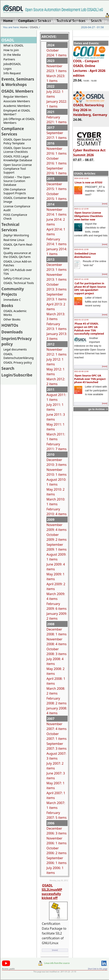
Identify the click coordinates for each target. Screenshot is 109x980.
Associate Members (17, 101)
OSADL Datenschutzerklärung (19, 356)
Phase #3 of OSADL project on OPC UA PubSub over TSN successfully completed (89, 329)
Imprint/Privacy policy (63, 21)
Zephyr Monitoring (16, 235)
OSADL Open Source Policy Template (17, 141)
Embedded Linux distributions (85, 255)
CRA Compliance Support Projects (15, 191)
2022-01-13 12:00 (81, 320)
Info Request (12, 73)
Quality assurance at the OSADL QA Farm (17, 255)
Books (7, 305)
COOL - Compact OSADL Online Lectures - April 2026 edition (89, 66)
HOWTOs (10, 325)
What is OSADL (13, 45)
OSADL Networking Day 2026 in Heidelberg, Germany (90, 108)
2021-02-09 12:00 (81, 371)
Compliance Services (13, 131)
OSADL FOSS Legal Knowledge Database (18, 158)
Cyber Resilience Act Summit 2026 (89, 151)
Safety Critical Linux (17, 278)
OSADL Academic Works (15, 313)
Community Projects (13, 292)
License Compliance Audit (17, 208)
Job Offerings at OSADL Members (19, 121)
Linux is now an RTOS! (88, 182)
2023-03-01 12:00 (81, 249)
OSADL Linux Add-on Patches (17, 263)
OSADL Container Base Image (19, 200)
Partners (9, 59)
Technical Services (10, 227)
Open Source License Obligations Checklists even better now (88, 216)
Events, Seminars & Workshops (18, 82)
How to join (11, 50)
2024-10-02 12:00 (81, 178)
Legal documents (15, 349)
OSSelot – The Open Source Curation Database (17, 181)
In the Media (12, 55)
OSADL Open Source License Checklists (17, 150)
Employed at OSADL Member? (17, 112)
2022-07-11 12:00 (81, 279)
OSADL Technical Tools (19, 283)
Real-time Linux (14, 240)
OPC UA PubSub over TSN (18, 272)
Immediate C (12, 300)
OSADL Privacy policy (18, 362)
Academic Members (17, 106)
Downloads (12, 332)
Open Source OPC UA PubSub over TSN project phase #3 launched (90, 379)
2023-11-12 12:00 (81, 209)
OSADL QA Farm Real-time (18, 246)
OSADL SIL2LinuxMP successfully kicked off (52, 892)
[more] (105, 204)
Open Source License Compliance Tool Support (18, 169)
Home (38, 21)
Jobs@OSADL (12, 64)
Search (8, 368)
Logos (8, 69)
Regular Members (16, 97)
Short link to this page (98, 969)
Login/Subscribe (95, 21)
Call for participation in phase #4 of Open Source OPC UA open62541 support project (90, 288)
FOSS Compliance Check (15, 217)
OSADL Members (17, 91)
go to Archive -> (98, 409)
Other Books (12, 319)
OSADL (34, 27)
